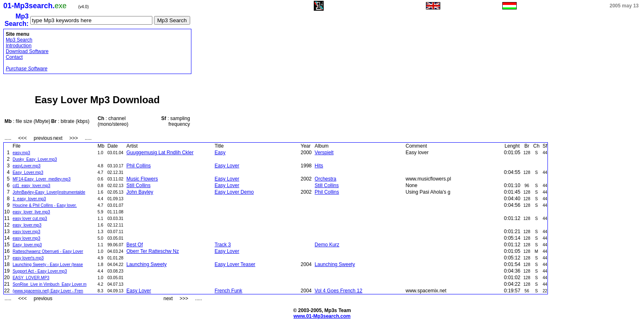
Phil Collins (139, 166)
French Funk (228, 291)
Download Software (27, 51)
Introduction (19, 46)
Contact (14, 57)
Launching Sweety (147, 264)
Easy (220, 153)
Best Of (135, 245)
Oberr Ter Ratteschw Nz (153, 251)
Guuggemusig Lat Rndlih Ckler (160, 153)
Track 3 (223, 245)
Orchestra (325, 179)
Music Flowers (142, 179)
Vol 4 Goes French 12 (338, 291)
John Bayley (140, 192)
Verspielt (324, 153)
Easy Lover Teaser (235, 264)
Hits (319, 166)
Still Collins (139, 185)
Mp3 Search (19, 40)
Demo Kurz (327, 245)
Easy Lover (227, 166)
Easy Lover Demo (234, 192)
